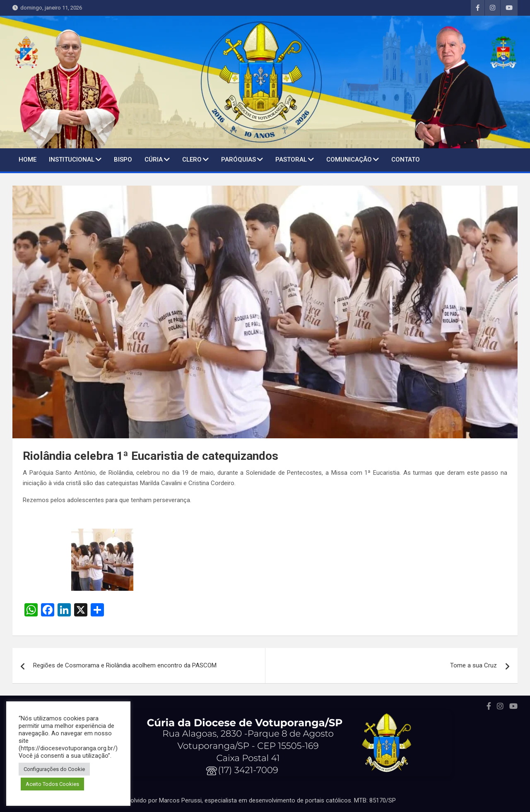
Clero (192, 159)
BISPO (123, 159)
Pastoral (291, 159)
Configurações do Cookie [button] (54, 769)
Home (28, 159)
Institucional (72, 159)
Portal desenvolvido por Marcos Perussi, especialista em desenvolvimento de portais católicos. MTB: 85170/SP (245, 800)
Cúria (154, 159)
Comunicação (349, 159)
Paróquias (238, 159)
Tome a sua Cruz (473, 665)
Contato (406, 159)
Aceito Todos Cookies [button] (52, 784)
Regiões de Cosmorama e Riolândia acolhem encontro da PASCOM (125, 665)
